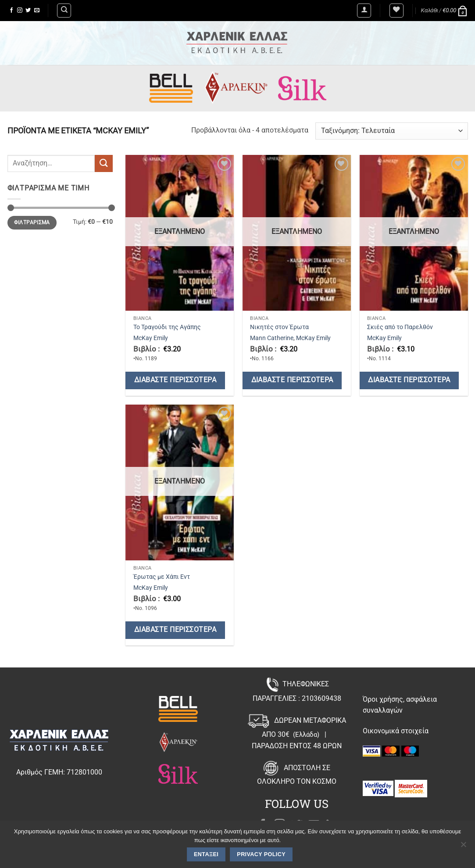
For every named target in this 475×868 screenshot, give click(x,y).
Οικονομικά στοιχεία (396, 731)
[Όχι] (463, 847)
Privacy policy (261, 854)
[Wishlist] (396, 11)
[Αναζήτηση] (64, 11)
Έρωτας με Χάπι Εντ (162, 577)
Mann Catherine (272, 338)
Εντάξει (206, 854)
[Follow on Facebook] (11, 11)
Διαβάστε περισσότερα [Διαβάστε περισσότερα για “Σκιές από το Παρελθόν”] (409, 380)
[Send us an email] (37, 11)
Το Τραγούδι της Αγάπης (167, 327)
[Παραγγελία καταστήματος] (391, 131)
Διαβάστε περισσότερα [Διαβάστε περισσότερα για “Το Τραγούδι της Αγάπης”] (175, 380)
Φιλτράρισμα (32, 222)
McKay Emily (151, 338)
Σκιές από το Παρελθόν (400, 327)
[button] (364, 11)
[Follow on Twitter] (28, 11)
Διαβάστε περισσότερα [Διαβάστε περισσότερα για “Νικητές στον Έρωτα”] (292, 380)
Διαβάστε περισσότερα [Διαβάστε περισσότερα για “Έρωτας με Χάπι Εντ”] (175, 630)
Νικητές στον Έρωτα (279, 327)
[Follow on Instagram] (20, 11)
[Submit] (104, 163)
